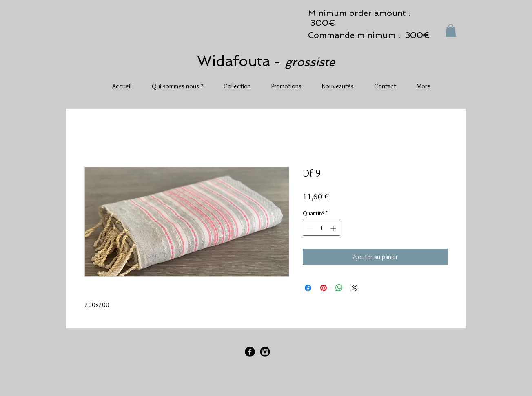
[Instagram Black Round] (265, 352)
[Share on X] (355, 288)
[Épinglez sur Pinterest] (324, 288)
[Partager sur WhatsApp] (339, 288)
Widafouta (236, 61)
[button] (451, 30)
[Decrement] (309, 228)
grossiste (310, 62)
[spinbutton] (321, 228)
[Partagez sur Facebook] (308, 288)
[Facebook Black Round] (250, 352)
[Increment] (334, 228)
